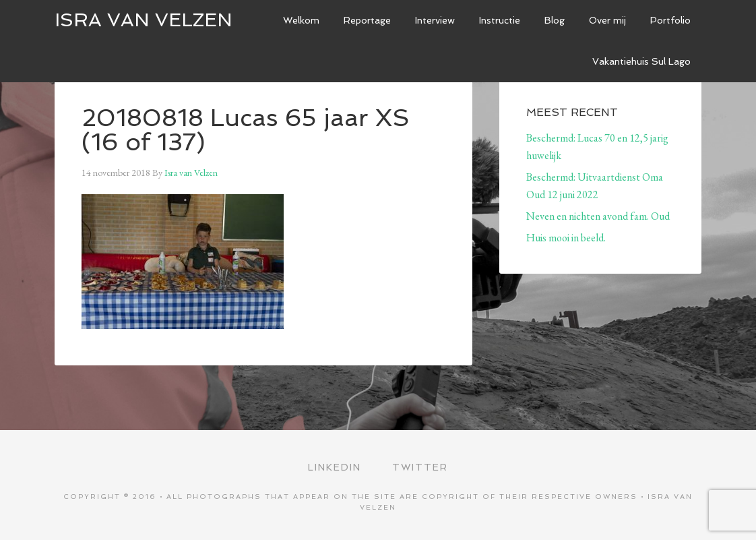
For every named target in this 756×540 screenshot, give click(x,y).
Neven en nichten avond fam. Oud (598, 216)
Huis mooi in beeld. (566, 238)
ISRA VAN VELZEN (144, 20)
